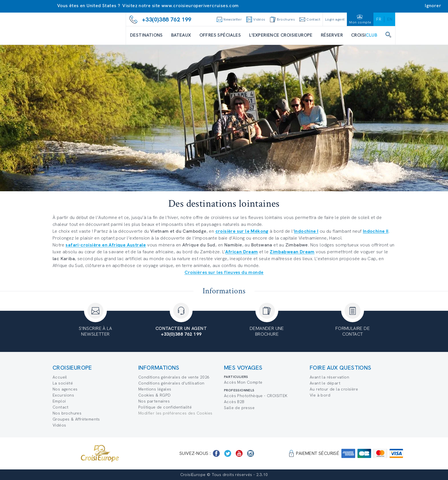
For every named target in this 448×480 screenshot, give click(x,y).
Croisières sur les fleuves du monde (224, 272)
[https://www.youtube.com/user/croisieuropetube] (239, 453)
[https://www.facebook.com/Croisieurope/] (216, 453)
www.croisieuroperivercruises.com (200, 6)
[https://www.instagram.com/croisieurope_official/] (251, 453)
